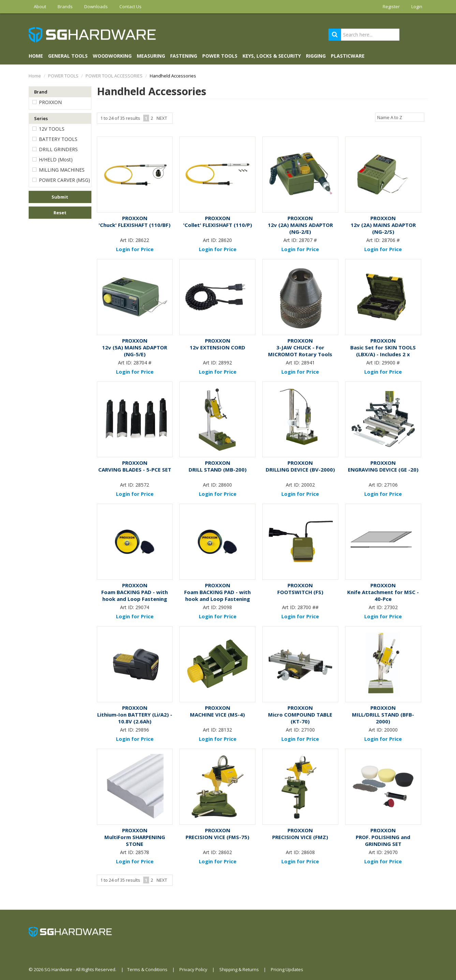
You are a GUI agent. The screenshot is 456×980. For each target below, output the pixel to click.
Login (417, 6)
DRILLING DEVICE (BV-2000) (300, 470)
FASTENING (184, 56)
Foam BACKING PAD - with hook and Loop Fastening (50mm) (217, 599)
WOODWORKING (112, 56)
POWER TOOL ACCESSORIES (114, 76)
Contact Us (130, 6)
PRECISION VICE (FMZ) (300, 837)
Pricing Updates (287, 969)
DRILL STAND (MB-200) (218, 470)
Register (391, 6)
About (40, 6)
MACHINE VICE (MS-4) (217, 715)
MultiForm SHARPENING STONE (135, 840)
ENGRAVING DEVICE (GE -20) (383, 470)
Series (41, 118)
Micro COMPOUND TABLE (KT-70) (300, 718)
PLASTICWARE (348, 56)
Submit (60, 197)
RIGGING (316, 56)
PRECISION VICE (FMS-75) (217, 837)
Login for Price (135, 249)
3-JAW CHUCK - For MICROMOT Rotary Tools (300, 351)
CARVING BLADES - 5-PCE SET (135, 470)
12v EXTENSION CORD (217, 347)
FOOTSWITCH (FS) (300, 592)
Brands (65, 6)
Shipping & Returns (239, 969)
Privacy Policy (193, 969)
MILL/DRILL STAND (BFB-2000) (383, 718)
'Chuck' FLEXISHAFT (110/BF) (135, 225)
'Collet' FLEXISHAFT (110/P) (218, 225)
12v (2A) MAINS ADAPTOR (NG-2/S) (383, 228)
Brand (41, 92)
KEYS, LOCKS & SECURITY (272, 56)
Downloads (96, 6)
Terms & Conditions (147, 969)
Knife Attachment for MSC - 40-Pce (383, 595)
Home (36, 56)
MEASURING (151, 56)
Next (162, 118)
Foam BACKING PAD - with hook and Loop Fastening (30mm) (135, 599)
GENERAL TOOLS (68, 56)
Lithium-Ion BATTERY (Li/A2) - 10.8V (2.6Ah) (135, 718)
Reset (60, 213)
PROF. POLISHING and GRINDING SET (383, 840)
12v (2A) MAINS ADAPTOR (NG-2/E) (300, 228)
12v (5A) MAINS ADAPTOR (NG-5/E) (135, 351)
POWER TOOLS (220, 56)
